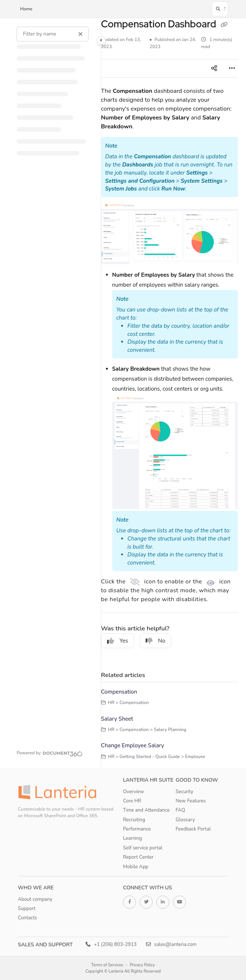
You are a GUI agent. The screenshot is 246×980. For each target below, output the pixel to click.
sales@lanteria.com (171, 944)
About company (35, 899)
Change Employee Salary (133, 745)
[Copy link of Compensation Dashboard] (224, 25)
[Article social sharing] (214, 68)
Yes (118, 641)
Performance (137, 829)
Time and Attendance (146, 810)
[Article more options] (232, 68)
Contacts (27, 918)
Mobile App (136, 867)
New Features (191, 801)
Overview (133, 792)
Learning (132, 838)
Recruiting (134, 820)
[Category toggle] (101, 40)
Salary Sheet (117, 719)
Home (26, 9)
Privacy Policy (142, 965)
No (156, 641)
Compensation (119, 692)
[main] (169, 393)
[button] (220, 9)
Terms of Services (107, 965)
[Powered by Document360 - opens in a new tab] (50, 753)
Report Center (138, 857)
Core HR (132, 801)
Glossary (185, 820)
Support (27, 909)
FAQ (180, 810)
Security (184, 792)
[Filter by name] (53, 34)
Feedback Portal (193, 829)
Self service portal (143, 848)
